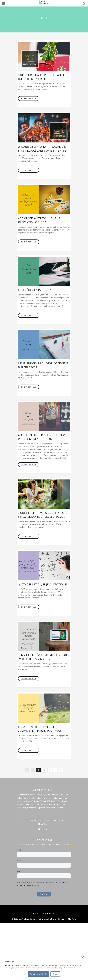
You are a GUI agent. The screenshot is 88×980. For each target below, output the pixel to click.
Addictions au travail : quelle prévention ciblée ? (39, 220)
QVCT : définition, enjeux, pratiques (43, 584)
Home (36, 913)
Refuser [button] (55, 974)
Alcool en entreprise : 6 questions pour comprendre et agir (43, 437)
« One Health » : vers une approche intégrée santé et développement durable (43, 517)
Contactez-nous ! (48, 913)
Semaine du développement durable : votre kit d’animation (44, 657)
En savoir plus (29, 99)
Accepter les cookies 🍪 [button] (38, 974)
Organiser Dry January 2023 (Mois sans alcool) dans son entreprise (42, 149)
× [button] (82, 957)
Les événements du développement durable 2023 (43, 365)
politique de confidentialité (66, 968)
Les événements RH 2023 (35, 290)
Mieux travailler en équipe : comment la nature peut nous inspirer (40, 731)
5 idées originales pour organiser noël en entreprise (42, 77)
